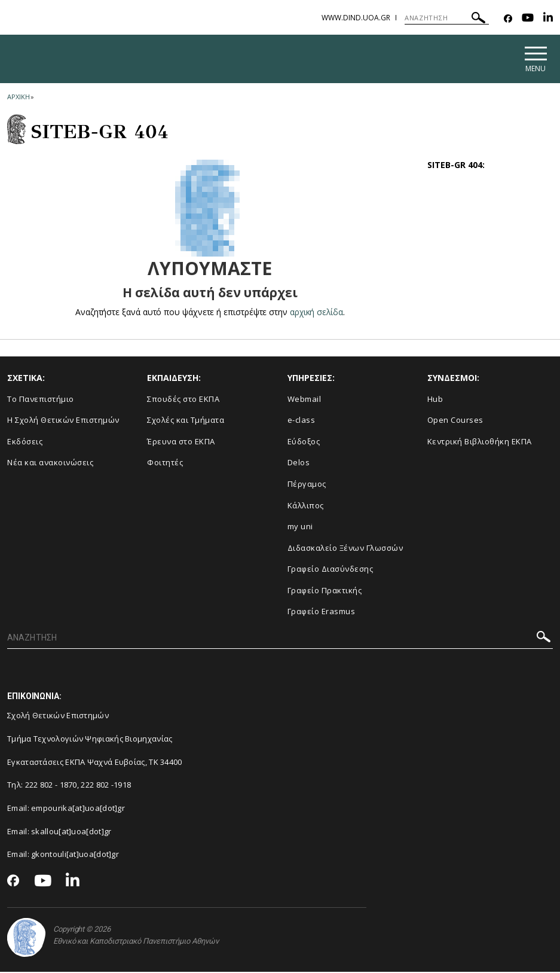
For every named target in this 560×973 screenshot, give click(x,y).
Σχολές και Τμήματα (186, 422)
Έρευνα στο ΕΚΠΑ (181, 443)
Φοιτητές (165, 464)
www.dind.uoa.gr (356, 18)
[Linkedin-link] (548, 19)
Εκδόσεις (25, 443)
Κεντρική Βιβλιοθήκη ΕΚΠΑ (480, 443)
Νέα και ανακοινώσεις (50, 464)
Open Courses (455, 422)
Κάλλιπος (306, 507)
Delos (299, 464)
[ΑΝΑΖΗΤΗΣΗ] (447, 18)
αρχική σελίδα (316, 313)
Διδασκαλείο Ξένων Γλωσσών (345, 549)
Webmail (305, 400)
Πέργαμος (307, 485)
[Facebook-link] (508, 19)
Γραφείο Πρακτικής (325, 591)
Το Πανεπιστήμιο (41, 400)
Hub (435, 400)
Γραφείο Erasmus (322, 613)
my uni (300, 528)
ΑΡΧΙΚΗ (18, 98)
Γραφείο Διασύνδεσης (331, 571)
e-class (302, 422)
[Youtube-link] (528, 19)
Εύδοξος (304, 443)
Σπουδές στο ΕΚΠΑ (183, 400)
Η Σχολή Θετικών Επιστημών (63, 422)
